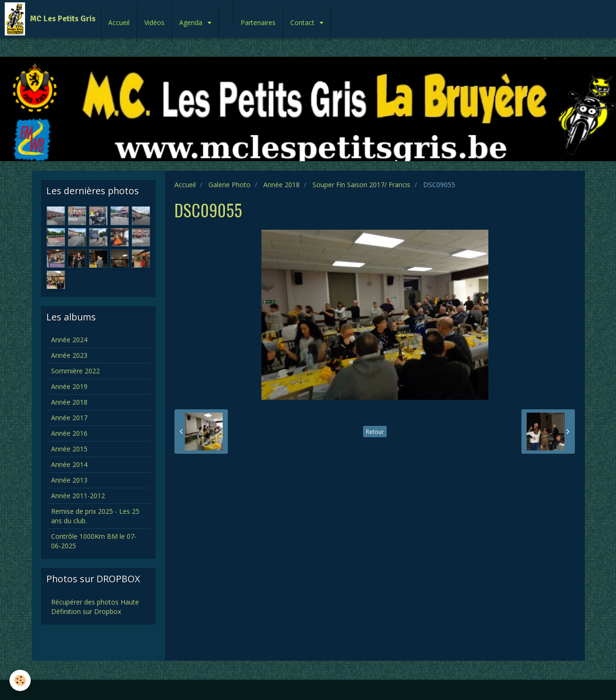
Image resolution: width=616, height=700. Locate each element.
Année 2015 (69, 449)
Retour (375, 432)
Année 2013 (69, 480)
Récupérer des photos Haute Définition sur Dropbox (95, 607)
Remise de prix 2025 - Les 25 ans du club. (95, 516)
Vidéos (154, 22)
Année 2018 (282, 185)
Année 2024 (69, 340)
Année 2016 (69, 433)
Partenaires (258, 22)
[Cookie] (20, 680)
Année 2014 (69, 464)
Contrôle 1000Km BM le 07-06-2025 (94, 541)
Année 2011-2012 (78, 496)
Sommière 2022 (75, 371)
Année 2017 (69, 418)
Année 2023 (69, 355)
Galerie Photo (230, 185)
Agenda (192, 22)
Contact (303, 22)
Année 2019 (69, 386)
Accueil (119, 22)
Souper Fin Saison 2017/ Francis (361, 185)
